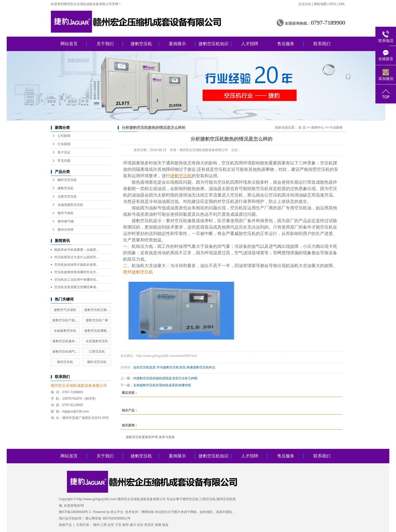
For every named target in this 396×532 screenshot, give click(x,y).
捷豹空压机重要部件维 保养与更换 (150, 437)
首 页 (302, 128)
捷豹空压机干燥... (65, 320)
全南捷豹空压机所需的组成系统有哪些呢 (162, 385)
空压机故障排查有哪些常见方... (77, 272)
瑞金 (165, 525)
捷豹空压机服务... (65, 341)
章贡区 (149, 525)
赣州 (96, 525)
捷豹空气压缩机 (65, 310)
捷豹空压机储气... (65, 352)
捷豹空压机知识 (214, 44)
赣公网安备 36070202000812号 (108, 518)
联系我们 (322, 44)
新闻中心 (318, 128)
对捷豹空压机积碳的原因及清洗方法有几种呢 (165, 378)
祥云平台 (117, 512)
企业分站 (305, 4)
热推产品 (65, 525)
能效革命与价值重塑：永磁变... (77, 250)
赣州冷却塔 (66, 230)
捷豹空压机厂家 (97, 320)
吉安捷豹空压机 (97, 341)
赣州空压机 (65, 362)
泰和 (125, 525)
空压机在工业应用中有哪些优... (77, 280)
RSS (333, 4)
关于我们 (105, 44)
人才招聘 (250, 44)
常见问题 (64, 161)
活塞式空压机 (67, 196)
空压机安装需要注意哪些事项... (77, 287)
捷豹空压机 (141, 44)
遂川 (133, 525)
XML (342, 4)
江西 (104, 525)
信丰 (140, 525)
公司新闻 (64, 136)
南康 (158, 525)
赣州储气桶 (66, 221)
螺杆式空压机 (67, 180)
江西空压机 (97, 352)
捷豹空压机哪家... (97, 331)
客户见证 (64, 152)
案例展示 (177, 44)
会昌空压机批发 (144, 367)
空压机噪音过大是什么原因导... (77, 257)
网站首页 (69, 44)
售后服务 (286, 44)
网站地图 (320, 4)
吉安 (111, 525)
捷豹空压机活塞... (97, 310)
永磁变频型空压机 (70, 205)
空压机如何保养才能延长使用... (77, 265)
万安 (118, 525)
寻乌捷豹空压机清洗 (171, 367)
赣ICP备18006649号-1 (75, 512)
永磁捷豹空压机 (65, 331)
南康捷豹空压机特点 (201, 367)
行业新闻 (64, 144)
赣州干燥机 (66, 213)
